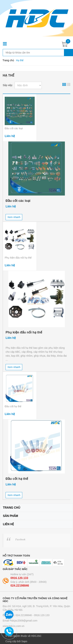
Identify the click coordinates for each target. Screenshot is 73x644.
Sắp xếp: (8, 85)
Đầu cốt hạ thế (13, 406)
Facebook (20, 539)
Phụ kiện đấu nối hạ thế (18, 258)
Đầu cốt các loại (14, 128)
